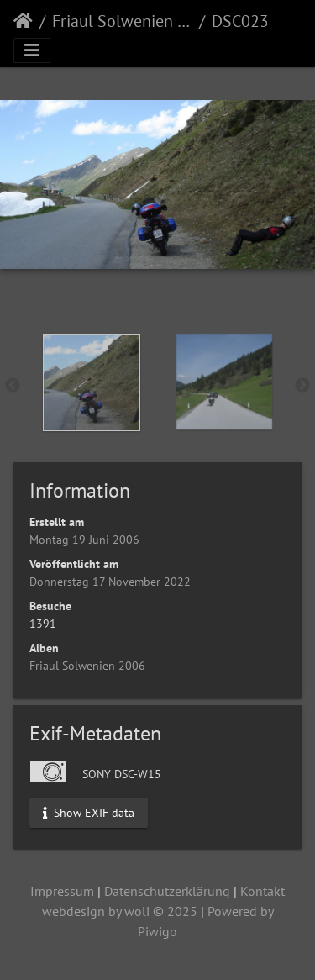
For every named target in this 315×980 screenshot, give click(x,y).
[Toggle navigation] (32, 50)
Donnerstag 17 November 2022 (110, 582)
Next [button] (302, 386)
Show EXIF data (89, 813)
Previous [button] (13, 386)
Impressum (62, 891)
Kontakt (262, 891)
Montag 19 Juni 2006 (84, 540)
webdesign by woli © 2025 (120, 911)
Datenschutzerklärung (167, 891)
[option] (92, 382)
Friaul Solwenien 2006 (122, 21)
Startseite (23, 21)
